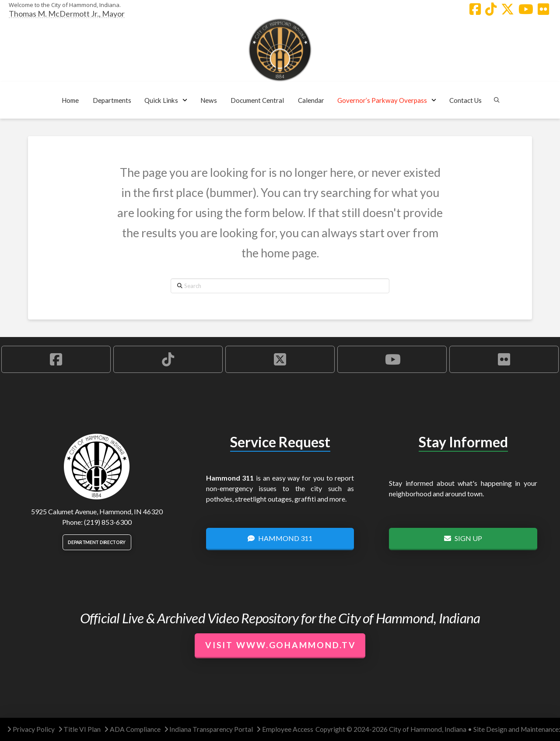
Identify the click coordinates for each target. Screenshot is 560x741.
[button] (112, 100)
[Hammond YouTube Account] (526, 9)
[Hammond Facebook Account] (475, 9)
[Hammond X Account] (507, 9)
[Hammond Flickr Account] (543, 9)
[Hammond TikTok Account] (491, 9)
